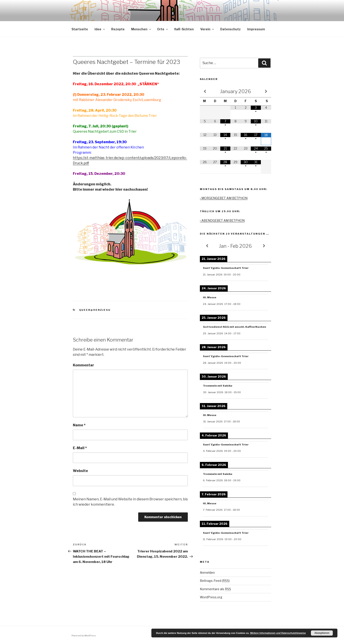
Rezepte (118, 29)
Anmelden (207, 573)
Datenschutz (230, 29)
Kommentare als (215, 589)
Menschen (141, 29)
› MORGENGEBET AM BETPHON (224, 198)
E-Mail (80, 448)
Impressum (256, 29)
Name (79, 425)
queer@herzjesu (95, 310)
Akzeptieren (322, 633)
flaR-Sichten (184, 29)
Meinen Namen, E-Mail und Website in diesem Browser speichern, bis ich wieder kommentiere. (130, 502)
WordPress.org (211, 597)
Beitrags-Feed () (215, 581)
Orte (163, 29)
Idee (100, 29)
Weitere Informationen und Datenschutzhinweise (278, 633)
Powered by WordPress (84, 636)
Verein (207, 29)
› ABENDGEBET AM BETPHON (222, 220)
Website (80, 471)
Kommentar (83, 365)
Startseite (80, 29)
